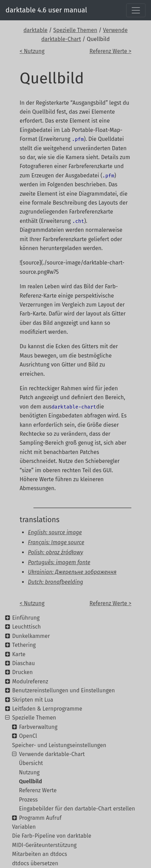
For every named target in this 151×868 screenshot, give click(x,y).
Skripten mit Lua (33, 700)
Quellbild (31, 781)
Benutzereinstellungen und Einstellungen (63, 690)
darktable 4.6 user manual (46, 10)
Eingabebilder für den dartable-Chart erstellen (77, 809)
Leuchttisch (26, 627)
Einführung (26, 618)
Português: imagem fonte (59, 562)
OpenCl (28, 736)
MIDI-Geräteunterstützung (44, 845)
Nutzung (29, 772)
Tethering (24, 645)
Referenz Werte (38, 790)
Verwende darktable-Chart (52, 754)
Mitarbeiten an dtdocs (40, 854)
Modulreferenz (30, 681)
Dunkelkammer (31, 636)
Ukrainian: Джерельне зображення (72, 572)
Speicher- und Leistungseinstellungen (59, 745)
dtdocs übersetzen (35, 863)
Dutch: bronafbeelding (56, 582)
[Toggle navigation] (136, 10)
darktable (36, 30)
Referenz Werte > (111, 51)
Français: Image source (56, 542)
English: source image (55, 532)
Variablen (24, 827)
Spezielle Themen (75, 30)
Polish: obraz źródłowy (56, 552)
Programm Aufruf (40, 818)
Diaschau (23, 663)
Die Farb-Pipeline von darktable (52, 836)
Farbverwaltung (38, 727)
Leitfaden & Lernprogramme (47, 709)
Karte (19, 654)
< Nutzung (32, 51)
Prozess (28, 800)
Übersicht (31, 763)
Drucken (22, 672)
